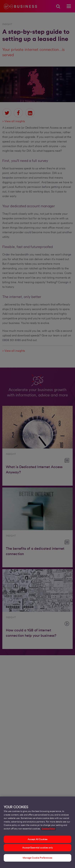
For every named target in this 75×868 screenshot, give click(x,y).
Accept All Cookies (37, 840)
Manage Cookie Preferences (37, 859)
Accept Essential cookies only (37, 849)
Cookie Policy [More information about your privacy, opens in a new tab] (48, 829)
